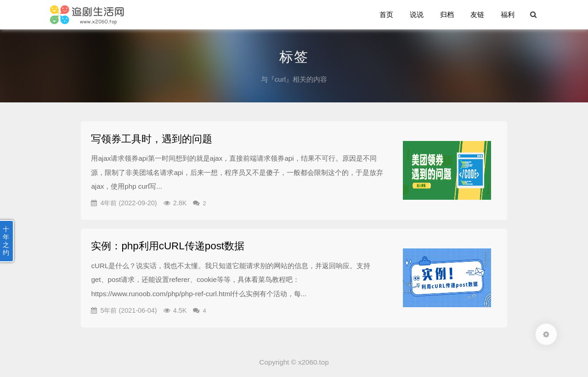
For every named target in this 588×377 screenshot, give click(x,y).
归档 (447, 14)
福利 (508, 14)
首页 (386, 14)
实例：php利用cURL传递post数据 (168, 246)
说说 (417, 14)
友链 (477, 14)
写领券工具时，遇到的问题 (152, 139)
